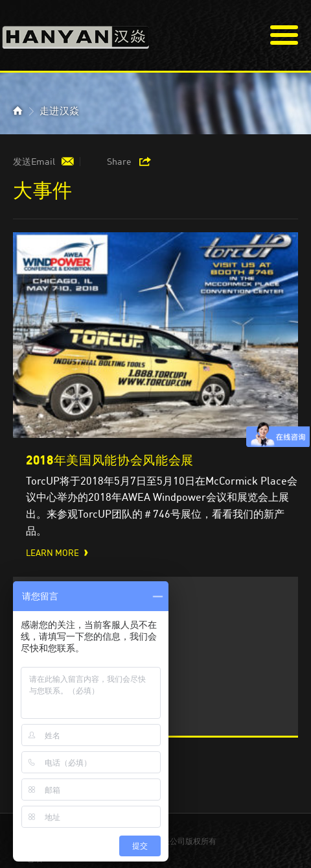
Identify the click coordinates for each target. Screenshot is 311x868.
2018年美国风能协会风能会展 (110, 460)
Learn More (52, 553)
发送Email (34, 162)
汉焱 (76, 33)
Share (119, 162)
